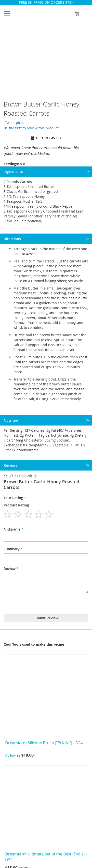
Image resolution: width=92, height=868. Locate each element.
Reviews (10, 281)
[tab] (46, 192)
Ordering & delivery (46, 649)
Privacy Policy (46, 674)
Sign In (46, 732)
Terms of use (46, 636)
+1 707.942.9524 (49, 821)
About (46, 598)
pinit (25, 142)
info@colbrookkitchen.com (52, 826)
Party (46, 624)
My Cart (46, 758)
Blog (46, 699)
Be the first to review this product (30, 149)
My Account (46, 745)
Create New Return (46, 661)
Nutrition (12, 270)
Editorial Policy (46, 687)
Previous (4, 367)
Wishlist (46, 770)
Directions (12, 260)
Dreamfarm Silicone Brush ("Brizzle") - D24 (44, 399)
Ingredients (13, 192)
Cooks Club (46, 611)
